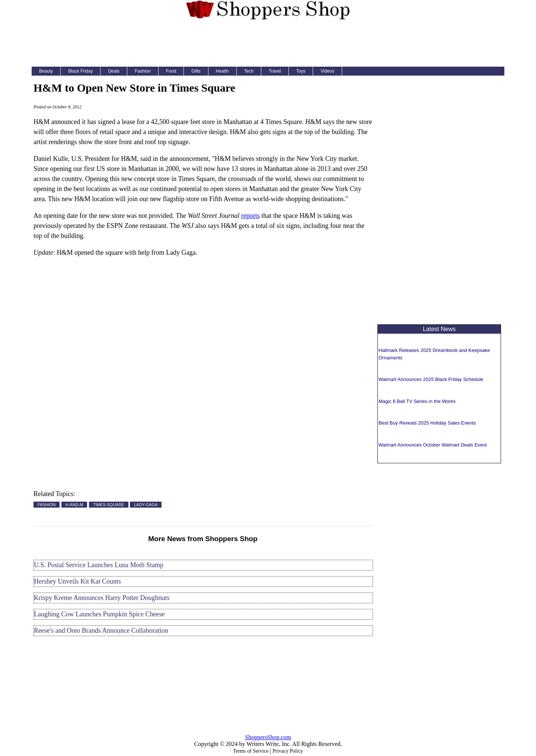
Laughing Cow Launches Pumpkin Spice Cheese (99, 614)
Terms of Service (251, 751)
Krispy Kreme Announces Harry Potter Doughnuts (102, 598)
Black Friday (80, 71)
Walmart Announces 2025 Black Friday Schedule (431, 379)
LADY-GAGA (146, 505)
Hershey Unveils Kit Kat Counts (77, 581)
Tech (249, 71)
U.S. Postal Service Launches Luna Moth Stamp (99, 565)
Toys (301, 71)
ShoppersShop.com (268, 737)
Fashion (143, 71)
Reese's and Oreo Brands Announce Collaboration (101, 630)
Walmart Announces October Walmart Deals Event (433, 445)
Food (171, 71)
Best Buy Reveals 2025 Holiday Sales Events (427, 423)
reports (251, 216)
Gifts (196, 71)
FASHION (47, 505)
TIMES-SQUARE (109, 505)
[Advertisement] (268, 42)
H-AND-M (74, 505)
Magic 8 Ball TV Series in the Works (417, 401)
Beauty (46, 71)
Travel (275, 71)
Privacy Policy (288, 751)
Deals (114, 71)
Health (222, 71)
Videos (327, 71)
